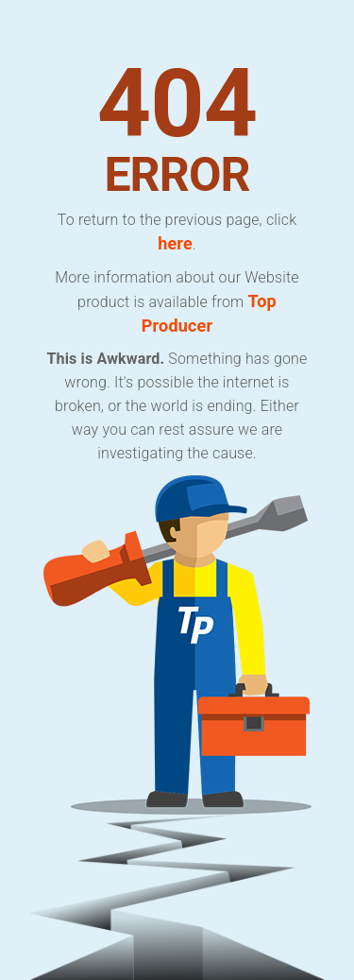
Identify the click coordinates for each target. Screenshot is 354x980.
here (175, 243)
